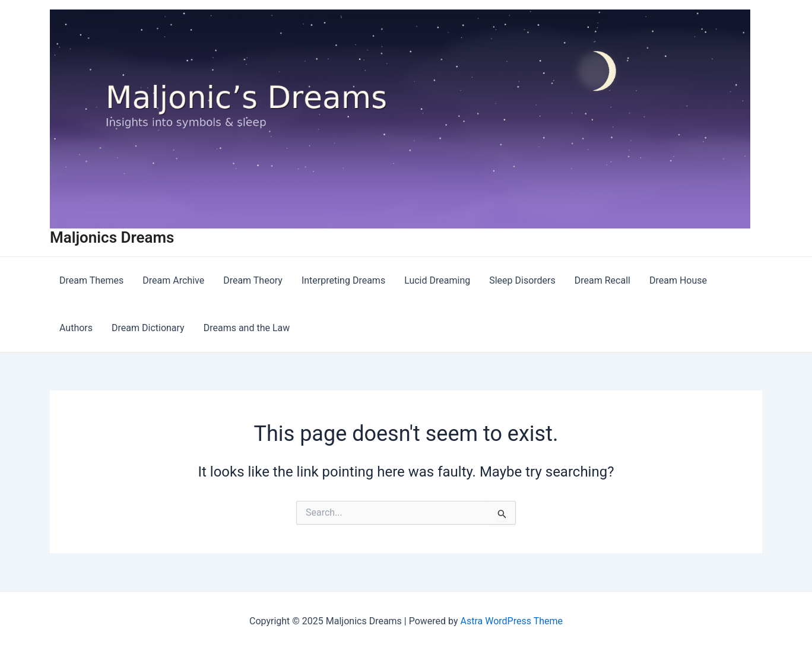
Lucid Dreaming (437, 280)
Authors (76, 328)
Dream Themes (91, 280)
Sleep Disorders (522, 280)
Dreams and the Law (247, 328)
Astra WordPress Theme (512, 621)
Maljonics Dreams (112, 237)
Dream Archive (173, 280)
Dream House (678, 280)
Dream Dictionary (148, 328)
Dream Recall (602, 280)
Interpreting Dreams (343, 280)
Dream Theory (253, 280)
